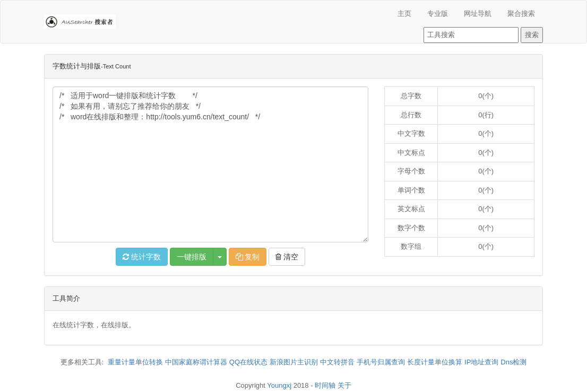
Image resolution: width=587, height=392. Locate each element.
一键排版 (192, 257)
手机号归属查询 (381, 362)
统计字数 (142, 257)
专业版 (438, 14)
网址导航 (478, 14)
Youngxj (279, 385)
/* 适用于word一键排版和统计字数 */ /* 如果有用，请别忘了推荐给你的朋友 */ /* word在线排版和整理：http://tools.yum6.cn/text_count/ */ (210, 164)
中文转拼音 (337, 362)
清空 (287, 257)
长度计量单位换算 (435, 362)
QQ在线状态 (248, 362)
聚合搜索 (521, 14)
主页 (404, 14)
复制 (248, 257)
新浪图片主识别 (294, 362)
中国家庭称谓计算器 (196, 362)
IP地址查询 (481, 362)
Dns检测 (513, 362)
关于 (344, 385)
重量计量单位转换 (135, 362)
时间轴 (325, 385)
